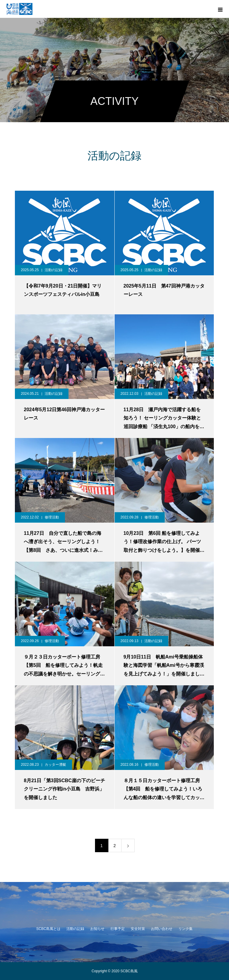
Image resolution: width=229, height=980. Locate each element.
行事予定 (118, 929)
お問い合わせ (162, 929)
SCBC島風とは (48, 929)
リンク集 (186, 929)
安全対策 (138, 929)
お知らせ (97, 929)
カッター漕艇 (55, 765)
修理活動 (52, 517)
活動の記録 (54, 270)
